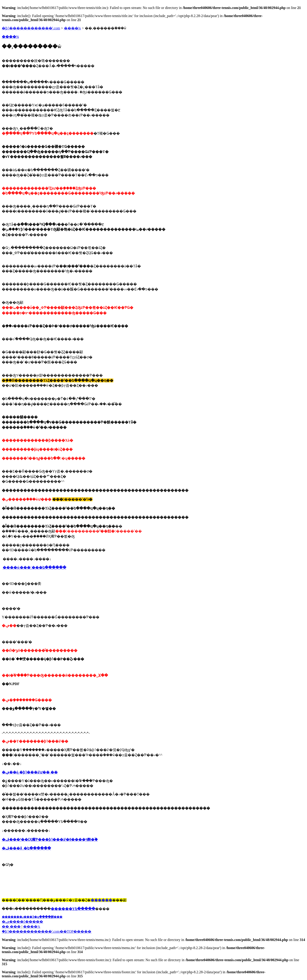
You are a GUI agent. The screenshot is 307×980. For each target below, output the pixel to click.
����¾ (72, 28)
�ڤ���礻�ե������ (26, 848)
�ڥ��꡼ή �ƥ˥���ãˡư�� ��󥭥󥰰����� (30, 772)
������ (101, 900)
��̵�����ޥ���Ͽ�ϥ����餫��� (32, 917)
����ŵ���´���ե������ (34, 567)
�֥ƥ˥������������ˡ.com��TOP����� (47, 931)
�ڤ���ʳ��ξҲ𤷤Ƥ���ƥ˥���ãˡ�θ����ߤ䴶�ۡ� (50, 840)
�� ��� (11, 927)
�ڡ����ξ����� (22, 922)
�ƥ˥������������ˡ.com (31, 28)
